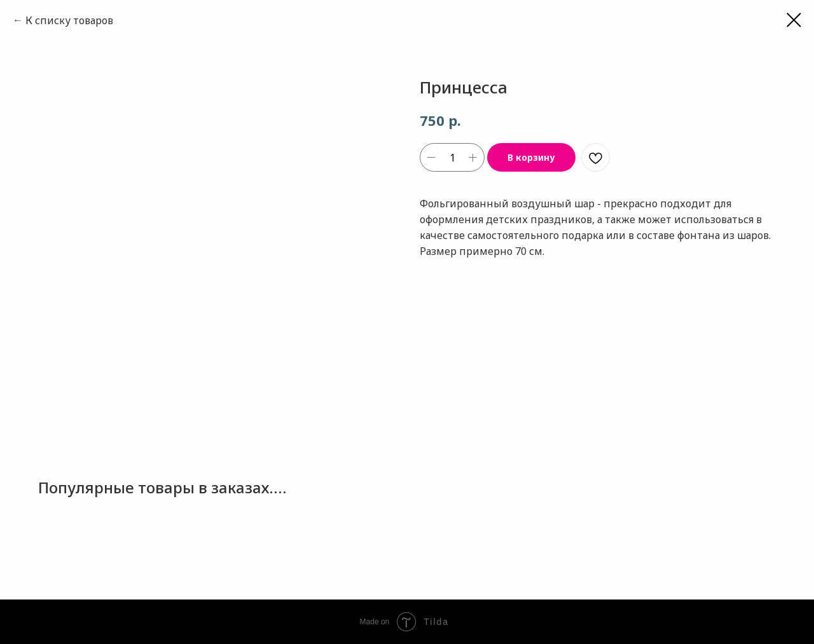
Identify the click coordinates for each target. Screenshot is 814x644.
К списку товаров (69, 20)
